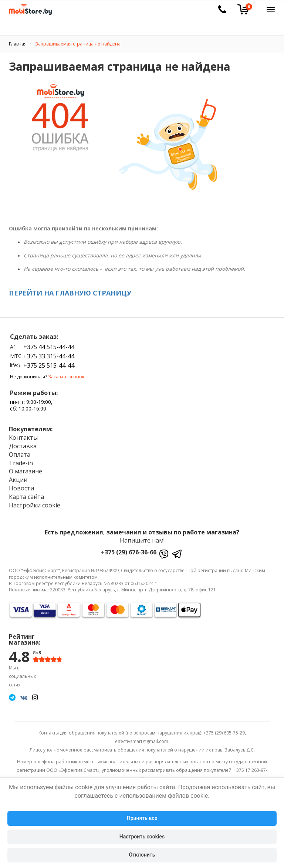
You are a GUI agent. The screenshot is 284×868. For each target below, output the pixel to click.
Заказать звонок (66, 377)
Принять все (142, 818)
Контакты (23, 438)
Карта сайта (26, 497)
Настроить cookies (142, 837)
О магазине (26, 471)
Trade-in (21, 463)
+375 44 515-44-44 (49, 347)
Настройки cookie (35, 505)
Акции (18, 480)
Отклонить (142, 855)
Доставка (23, 446)
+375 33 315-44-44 (49, 356)
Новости (21, 488)
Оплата (20, 455)
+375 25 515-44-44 (49, 365)
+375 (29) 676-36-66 (129, 552)
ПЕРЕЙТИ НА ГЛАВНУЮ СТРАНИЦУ (70, 293)
